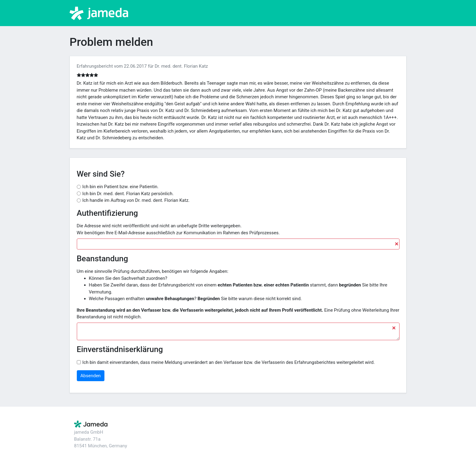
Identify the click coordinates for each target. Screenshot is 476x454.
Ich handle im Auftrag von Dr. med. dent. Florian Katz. (136, 200)
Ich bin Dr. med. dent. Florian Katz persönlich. (128, 194)
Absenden (91, 376)
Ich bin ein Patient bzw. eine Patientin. (120, 187)
